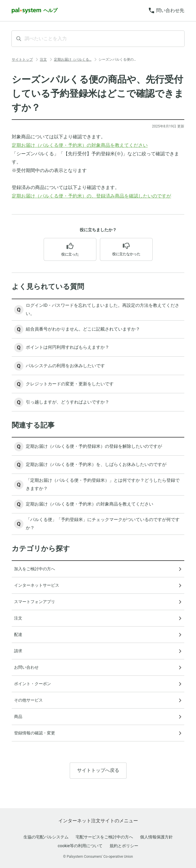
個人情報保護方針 (156, 837)
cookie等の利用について (80, 846)
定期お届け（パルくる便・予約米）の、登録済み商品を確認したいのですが (91, 196)
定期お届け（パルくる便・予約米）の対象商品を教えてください (80, 145)
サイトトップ (22, 59)
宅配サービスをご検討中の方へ (104, 837)
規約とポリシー (124, 846)
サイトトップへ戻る (98, 776)
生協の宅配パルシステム (46, 837)
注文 (43, 59)
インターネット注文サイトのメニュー (98, 821)
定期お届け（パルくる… (73, 59)
